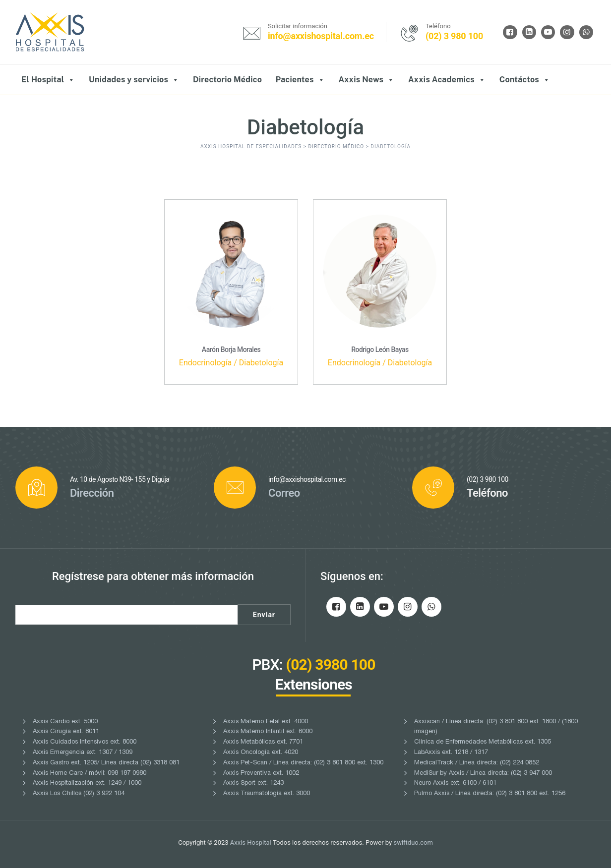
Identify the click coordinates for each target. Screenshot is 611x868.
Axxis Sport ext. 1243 (253, 783)
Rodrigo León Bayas (380, 349)
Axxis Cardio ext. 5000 (65, 722)
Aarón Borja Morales (231, 349)
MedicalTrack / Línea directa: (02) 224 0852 (477, 763)
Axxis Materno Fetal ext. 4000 (266, 722)
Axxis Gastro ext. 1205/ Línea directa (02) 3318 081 (106, 763)
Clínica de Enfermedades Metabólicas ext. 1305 (483, 742)
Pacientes (300, 80)
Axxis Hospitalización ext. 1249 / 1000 (87, 783)
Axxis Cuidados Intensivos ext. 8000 (85, 742)
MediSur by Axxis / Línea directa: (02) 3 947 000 (483, 774)
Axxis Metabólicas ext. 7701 (263, 742)
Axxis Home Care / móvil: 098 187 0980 (90, 774)
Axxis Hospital (251, 842)
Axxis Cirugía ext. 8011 (66, 732)
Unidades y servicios (134, 80)
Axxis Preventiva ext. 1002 (261, 774)
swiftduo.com (413, 842)
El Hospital (48, 80)
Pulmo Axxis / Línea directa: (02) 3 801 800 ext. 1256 (490, 794)
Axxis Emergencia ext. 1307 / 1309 (83, 753)
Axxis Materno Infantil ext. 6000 (268, 732)
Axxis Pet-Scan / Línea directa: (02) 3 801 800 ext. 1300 (303, 763)
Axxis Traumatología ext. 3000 (267, 794)
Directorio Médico (227, 80)
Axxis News (366, 80)
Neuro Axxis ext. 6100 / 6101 (455, 783)
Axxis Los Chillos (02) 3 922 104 (79, 794)
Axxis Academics (447, 80)
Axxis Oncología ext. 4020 (261, 753)
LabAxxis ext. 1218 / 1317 (451, 753)
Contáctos (525, 80)
